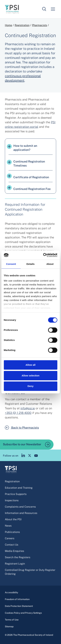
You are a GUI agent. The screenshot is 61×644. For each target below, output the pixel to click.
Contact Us (12, 545)
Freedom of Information (17, 599)
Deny (30, 386)
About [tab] (50, 264)
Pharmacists (40, 25)
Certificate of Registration (28, 176)
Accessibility (11, 592)
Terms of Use (12, 620)
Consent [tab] (11, 264)
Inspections (12, 500)
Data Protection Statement (19, 606)
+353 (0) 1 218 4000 (18, 413)
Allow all (30, 365)
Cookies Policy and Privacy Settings (23, 613)
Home (8, 25)
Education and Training (19, 488)
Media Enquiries (14, 551)
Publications (12, 532)
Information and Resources (21, 513)
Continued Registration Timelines (26, 163)
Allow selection (30, 376)
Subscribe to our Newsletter (27, 445)
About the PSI (13, 519)
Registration (22, 25)
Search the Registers (18, 557)
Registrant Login (15, 564)
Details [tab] (31, 264)
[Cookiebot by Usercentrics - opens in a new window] (43, 255)
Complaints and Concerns (20, 507)
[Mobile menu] (53, 9)
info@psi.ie (28, 408)
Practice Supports (16, 494)
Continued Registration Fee (29, 188)
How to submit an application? (22, 148)
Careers (10, 538)
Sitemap (9, 626)
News (8, 526)
